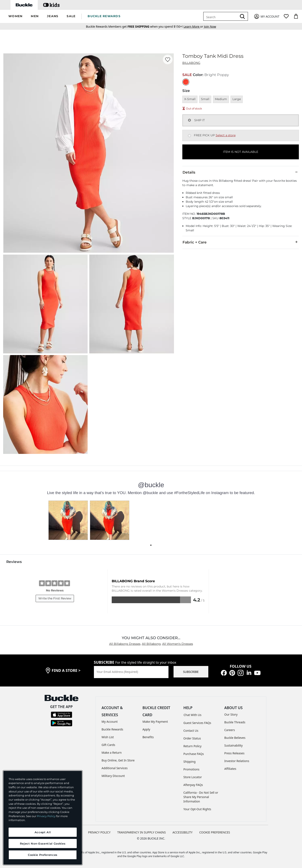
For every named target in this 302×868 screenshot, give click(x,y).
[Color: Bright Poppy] (186, 82)
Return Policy (192, 746)
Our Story (231, 714)
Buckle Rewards (112, 729)
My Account (110, 722)
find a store (66, 670)
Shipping (189, 762)
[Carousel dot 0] (151, 545)
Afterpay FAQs (193, 785)
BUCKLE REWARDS (104, 16)
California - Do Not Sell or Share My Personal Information (201, 797)
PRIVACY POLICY (99, 832)
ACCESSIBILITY (183, 832)
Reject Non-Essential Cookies (43, 844)
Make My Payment (155, 722)
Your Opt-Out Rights (197, 809)
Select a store (226, 135)
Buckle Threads (235, 722)
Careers (229, 730)
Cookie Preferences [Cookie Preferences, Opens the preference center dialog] (43, 855)
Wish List (108, 737)
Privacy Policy (46, 816)
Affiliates (230, 769)
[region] (43, 818)
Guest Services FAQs (197, 723)
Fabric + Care (241, 242)
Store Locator (193, 777)
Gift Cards (108, 745)
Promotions (191, 769)
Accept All (43, 832)
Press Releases (234, 753)
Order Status (192, 738)
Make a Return (112, 753)
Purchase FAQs (194, 754)
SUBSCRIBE (191, 672)
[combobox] (221, 16)
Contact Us (191, 731)
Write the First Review (55, 598)
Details (241, 172)
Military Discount (113, 776)
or (194, 26)
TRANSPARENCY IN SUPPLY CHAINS (141, 832)
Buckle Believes (235, 738)
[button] (15, 16)
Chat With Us (192, 715)
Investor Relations (237, 761)
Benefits (148, 737)
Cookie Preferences (215, 832)
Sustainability (233, 745)
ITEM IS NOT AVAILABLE (241, 152)
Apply (146, 729)
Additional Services (115, 768)
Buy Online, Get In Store (118, 760)
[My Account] (266, 16)
